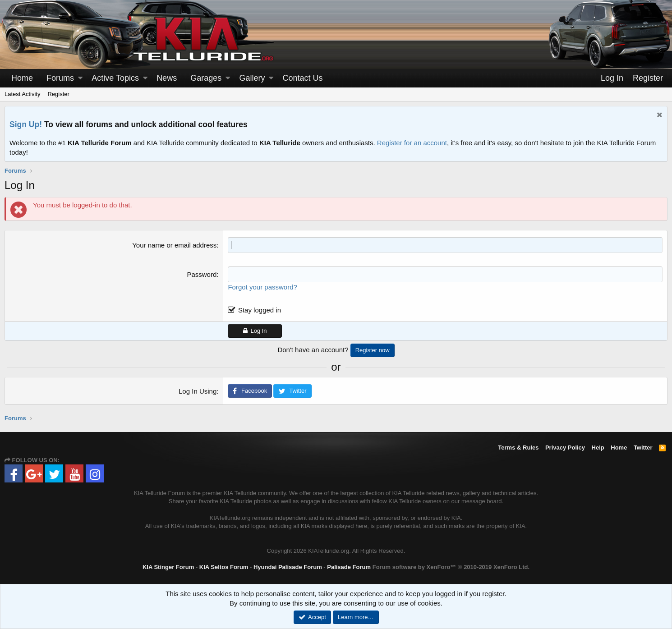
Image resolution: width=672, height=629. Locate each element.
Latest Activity (22, 94)
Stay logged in (260, 310)
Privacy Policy (565, 448)
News (167, 78)
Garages (206, 78)
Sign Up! (26, 124)
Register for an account (412, 143)
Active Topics (115, 78)
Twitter (643, 448)
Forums (60, 78)
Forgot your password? (262, 287)
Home (22, 78)
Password (202, 274)
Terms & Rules (518, 448)
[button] (80, 78)
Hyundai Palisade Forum (288, 567)
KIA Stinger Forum (168, 567)
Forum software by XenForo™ (451, 567)
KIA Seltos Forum (224, 567)
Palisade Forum (349, 567)
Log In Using (198, 391)
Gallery (252, 78)
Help (598, 448)
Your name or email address (174, 245)
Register (58, 94)
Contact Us (303, 78)
